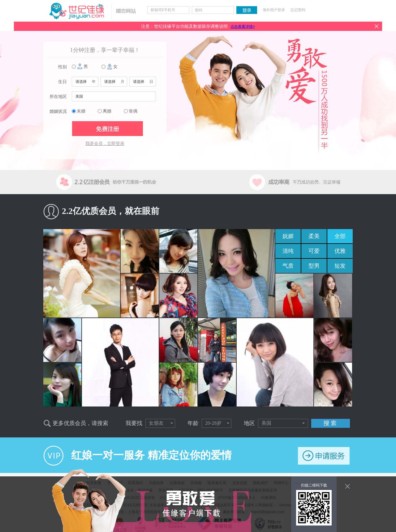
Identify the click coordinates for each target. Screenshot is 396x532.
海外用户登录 (274, 10)
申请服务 (324, 456)
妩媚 (288, 236)
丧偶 (133, 111)
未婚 (81, 111)
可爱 (314, 251)
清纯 (288, 251)
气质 (288, 266)
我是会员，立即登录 (105, 144)
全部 (340, 236)
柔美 (314, 236)
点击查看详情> (243, 27)
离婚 (107, 111)
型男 (314, 266)
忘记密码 (298, 10)
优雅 (340, 251)
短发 (340, 266)
